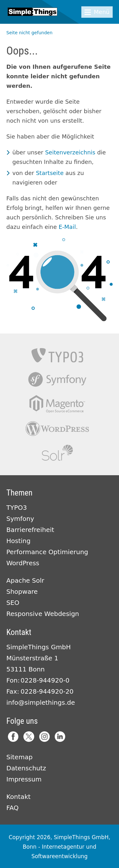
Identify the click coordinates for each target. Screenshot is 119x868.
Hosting (18, 541)
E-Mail (67, 227)
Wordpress (57, 428)
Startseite (50, 173)
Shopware (22, 592)
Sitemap (19, 757)
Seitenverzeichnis (70, 152)
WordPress (23, 563)
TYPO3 (57, 355)
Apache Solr (57, 453)
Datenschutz (26, 768)
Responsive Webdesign (43, 614)
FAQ (13, 808)
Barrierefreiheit (30, 530)
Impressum (24, 779)
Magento (57, 404)
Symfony (57, 380)
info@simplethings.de (41, 703)
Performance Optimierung (47, 552)
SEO (13, 603)
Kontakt (19, 797)
